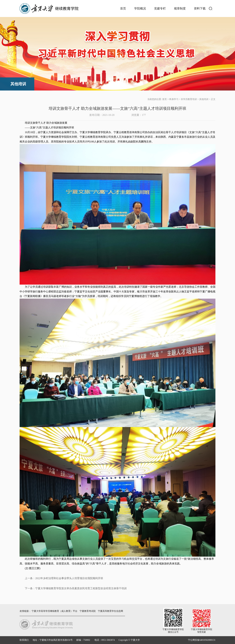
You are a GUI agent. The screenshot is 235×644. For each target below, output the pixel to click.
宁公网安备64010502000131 (202, 640)
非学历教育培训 (189, 99)
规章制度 (180, 8)
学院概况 (140, 8)
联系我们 (24, 640)
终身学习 (174, 99)
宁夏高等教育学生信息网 (110, 611)
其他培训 (204, 99)
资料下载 (200, 8)
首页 (123, 8)
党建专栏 (160, 8)
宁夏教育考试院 (88, 611)
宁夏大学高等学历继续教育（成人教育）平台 (55, 611)
